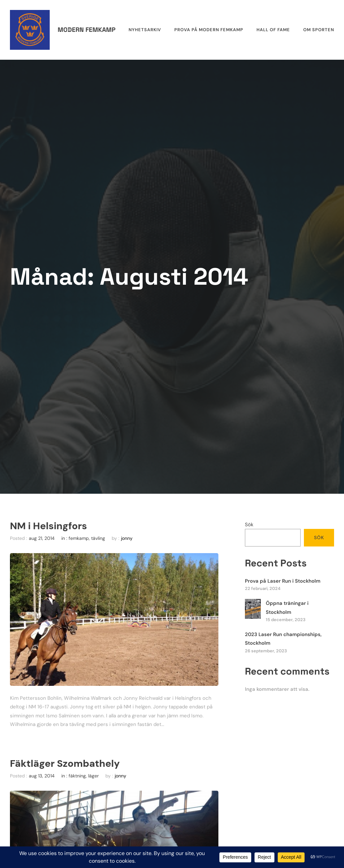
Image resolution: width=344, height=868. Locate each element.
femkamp (79, 538)
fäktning (77, 776)
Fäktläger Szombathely (65, 764)
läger (93, 776)
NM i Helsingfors (49, 526)
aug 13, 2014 (42, 776)
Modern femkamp (86, 30)
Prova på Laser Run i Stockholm (283, 581)
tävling (98, 538)
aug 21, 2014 (42, 538)
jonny (127, 538)
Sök (249, 525)
